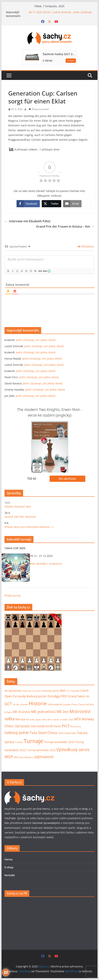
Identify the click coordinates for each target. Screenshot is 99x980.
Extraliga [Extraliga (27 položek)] (54, 696)
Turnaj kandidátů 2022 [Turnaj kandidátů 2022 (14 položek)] (41, 750)
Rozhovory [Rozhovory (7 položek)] (76, 726)
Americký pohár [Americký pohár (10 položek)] (51, 691)
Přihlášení (86, 246)
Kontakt (10, 875)
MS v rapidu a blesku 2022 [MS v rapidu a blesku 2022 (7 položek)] (60, 719)
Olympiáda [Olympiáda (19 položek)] (22, 726)
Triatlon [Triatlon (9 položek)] (19, 742)
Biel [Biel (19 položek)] (63, 691)
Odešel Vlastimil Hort (18, 507)
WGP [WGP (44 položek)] (9, 757)
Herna (8, 859)
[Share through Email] (72, 204)
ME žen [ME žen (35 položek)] (63, 712)
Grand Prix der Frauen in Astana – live (65, 227)
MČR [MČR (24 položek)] (77, 719)
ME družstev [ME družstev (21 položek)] (22, 712)
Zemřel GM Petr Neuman (20, 517)
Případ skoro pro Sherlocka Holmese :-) (29, 527)
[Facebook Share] (28, 204)
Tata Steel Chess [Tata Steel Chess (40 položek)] (44, 733)
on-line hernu (41, 809)
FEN (40, 271)
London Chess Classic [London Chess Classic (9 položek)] (74, 704)
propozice (56, 564)
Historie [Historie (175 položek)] (38, 703)
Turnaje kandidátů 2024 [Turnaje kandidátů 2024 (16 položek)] (59, 742)
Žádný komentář (40, 109)
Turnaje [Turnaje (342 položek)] (33, 741)
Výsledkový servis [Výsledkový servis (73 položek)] (73, 750)
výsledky (41, 564)
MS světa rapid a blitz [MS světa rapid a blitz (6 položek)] (37, 720)
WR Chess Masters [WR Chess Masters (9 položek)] (23, 757)
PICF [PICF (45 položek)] (66, 726)
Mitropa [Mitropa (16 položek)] (20, 719)
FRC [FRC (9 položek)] (88, 696)
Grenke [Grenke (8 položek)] (24, 704)
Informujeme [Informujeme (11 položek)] (55, 704)
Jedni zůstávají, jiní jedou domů (36, 340)
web (32, 564)
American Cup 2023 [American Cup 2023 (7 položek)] (32, 691)
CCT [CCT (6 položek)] (68, 691)
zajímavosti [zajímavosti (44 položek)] (44, 757)
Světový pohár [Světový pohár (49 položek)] (17, 733)
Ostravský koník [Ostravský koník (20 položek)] (42, 726)
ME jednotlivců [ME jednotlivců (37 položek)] (43, 712)
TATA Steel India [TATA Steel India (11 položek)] (67, 733)
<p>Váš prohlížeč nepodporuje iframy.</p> (33, 642)
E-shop (9, 867)
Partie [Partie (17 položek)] (57, 726)
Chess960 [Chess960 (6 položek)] (75, 691)
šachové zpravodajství (46, 823)
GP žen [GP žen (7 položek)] (16, 704)
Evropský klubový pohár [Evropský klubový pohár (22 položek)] (30, 696)
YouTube (10, 818)
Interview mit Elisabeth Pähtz (28, 221)
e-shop (84, 809)
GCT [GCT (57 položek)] (8, 704)
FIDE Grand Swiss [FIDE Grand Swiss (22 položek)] (73, 696)
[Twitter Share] (51, 204)
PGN (45, 271)
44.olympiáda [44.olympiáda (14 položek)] (13, 691)
